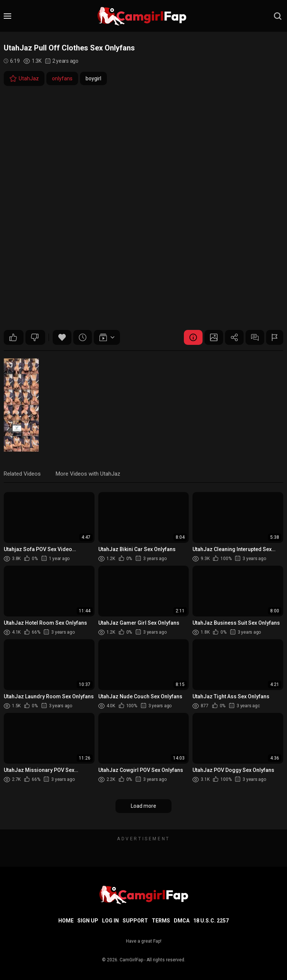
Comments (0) (255, 337)
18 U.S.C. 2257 (211, 921)
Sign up (88, 921)
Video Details (193, 337)
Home (66, 921)
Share (234, 337)
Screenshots (214, 337)
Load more (143, 806)
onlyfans (62, 78)
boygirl (93, 78)
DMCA (182, 921)
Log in (110, 921)
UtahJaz (24, 78)
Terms (161, 921)
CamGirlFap (131, 960)
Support (135, 921)
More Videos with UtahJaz (88, 474)
